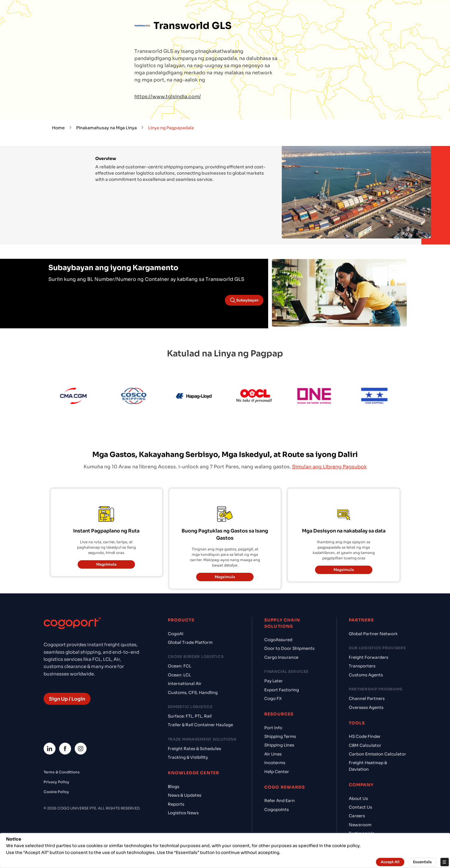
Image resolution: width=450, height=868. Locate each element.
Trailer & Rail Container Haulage (200, 725)
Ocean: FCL (179, 666)
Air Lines (273, 754)
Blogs (173, 787)
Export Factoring (282, 690)
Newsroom (360, 825)
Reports (176, 804)
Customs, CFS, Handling (193, 693)
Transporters (362, 666)
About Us (358, 799)
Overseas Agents (366, 708)
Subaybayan (244, 300)
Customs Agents (366, 675)
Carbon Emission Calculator (377, 754)
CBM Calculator (365, 745)
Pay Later (274, 681)
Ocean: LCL (179, 675)
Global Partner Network (373, 634)
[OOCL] (265, 397)
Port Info (273, 728)
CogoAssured (278, 640)
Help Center (277, 772)
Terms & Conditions (62, 772)
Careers (357, 816)
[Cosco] (145, 397)
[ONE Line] (325, 397)
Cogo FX (273, 699)
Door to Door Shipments (289, 648)
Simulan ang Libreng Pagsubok (329, 467)
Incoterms (275, 763)
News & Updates (185, 795)
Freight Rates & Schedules (194, 749)
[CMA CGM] (85, 397)
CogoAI (176, 634)
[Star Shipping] (386, 397)
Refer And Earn (279, 801)
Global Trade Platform (190, 642)
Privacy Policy (56, 782)
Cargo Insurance (281, 657)
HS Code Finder (365, 737)
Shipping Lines (279, 745)
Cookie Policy (56, 792)
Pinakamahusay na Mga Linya (106, 128)
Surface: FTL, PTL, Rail (190, 716)
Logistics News (183, 813)
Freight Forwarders (368, 657)
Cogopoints (277, 810)
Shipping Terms (280, 737)
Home (58, 128)
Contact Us (360, 807)
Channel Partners (367, 699)
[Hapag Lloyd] (205, 397)
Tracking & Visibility (188, 757)
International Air (185, 684)
